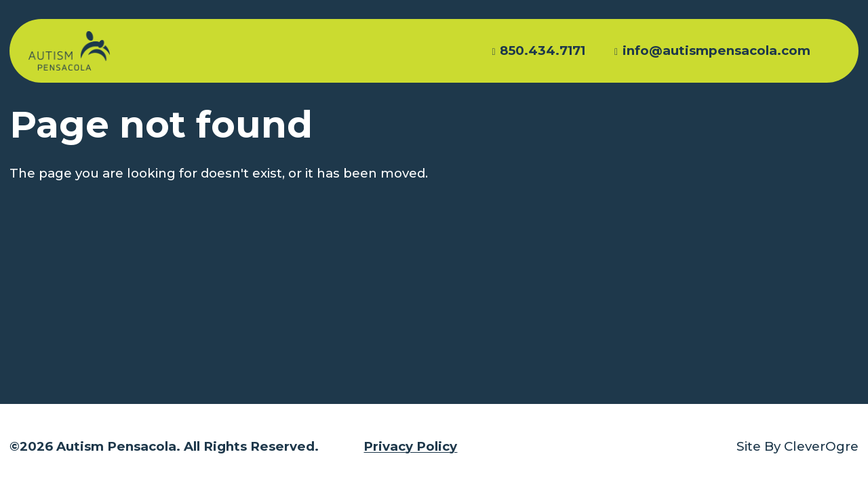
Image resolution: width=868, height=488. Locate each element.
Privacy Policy (410, 446)
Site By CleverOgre (797, 446)
